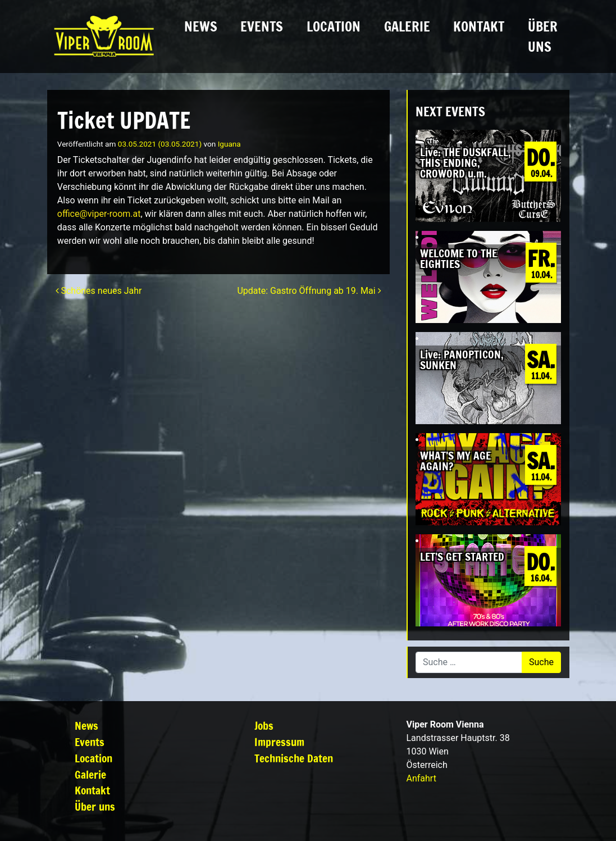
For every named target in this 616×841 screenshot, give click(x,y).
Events (262, 26)
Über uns (543, 37)
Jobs (264, 726)
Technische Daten (294, 758)
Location (334, 26)
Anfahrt (421, 778)
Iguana (229, 144)
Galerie (407, 26)
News (201, 26)
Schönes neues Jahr (99, 291)
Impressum (279, 742)
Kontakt (479, 26)
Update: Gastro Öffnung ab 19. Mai (309, 291)
